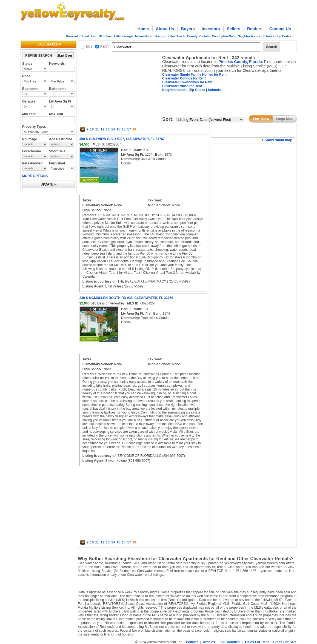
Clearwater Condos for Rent (184, 78)
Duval (85, 36)
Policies (192, 642)
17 (129, 129)
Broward (72, 36)
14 (113, 129)
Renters (255, 29)
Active (28, 69)
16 (124, 129)
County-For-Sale (224, 36)
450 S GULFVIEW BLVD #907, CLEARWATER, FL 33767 (122, 139)
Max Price (57, 81)
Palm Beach (176, 36)
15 (118, 129)
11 (97, 129)
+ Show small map (277, 140)
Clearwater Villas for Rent (182, 86)
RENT (105, 47)
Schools (268, 36)
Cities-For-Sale (285, 642)
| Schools (213, 90)
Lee (94, 36)
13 (108, 129)
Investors (211, 29)
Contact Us (280, 29)
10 (92, 129)
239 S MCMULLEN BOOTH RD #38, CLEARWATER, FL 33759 (126, 298)
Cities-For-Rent (257, 642)
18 (134, 129)
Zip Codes (284, 36)
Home (143, 29)
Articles (209, 642)
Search (272, 47)
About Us (165, 29)
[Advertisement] (119, 89)
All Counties (230, 642)
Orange (160, 36)
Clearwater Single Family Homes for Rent (194, 75)
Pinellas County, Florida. (241, 62)
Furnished (57, 169)
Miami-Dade (144, 36)
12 (102, 129)
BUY (89, 47)
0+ (26, 94)
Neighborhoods (249, 36)
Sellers (234, 29)
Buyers (188, 29)
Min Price (30, 81)
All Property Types (36, 132)
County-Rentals (198, 36)
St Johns (105, 36)
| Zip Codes (196, 90)
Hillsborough (123, 36)
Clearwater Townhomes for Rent (187, 82)
